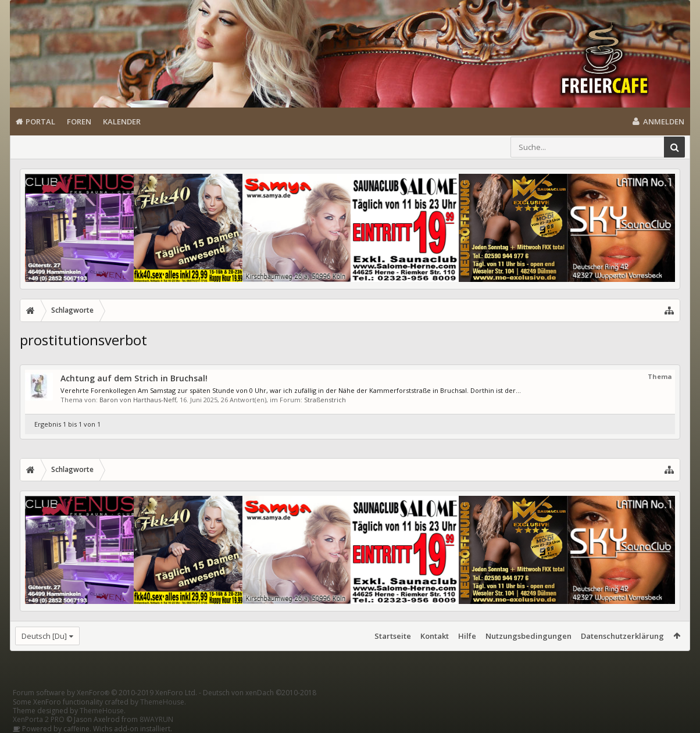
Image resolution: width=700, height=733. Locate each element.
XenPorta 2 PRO (39, 719)
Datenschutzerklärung (622, 636)
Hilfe (467, 636)
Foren (79, 121)
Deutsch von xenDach (260, 693)
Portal (40, 121)
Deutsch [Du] (44, 636)
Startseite (393, 636)
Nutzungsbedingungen (528, 636)
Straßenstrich (325, 400)
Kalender (122, 121)
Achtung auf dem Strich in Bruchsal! (134, 378)
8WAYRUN (156, 719)
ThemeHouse (162, 702)
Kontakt (435, 636)
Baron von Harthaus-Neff (138, 400)
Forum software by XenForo (105, 693)
